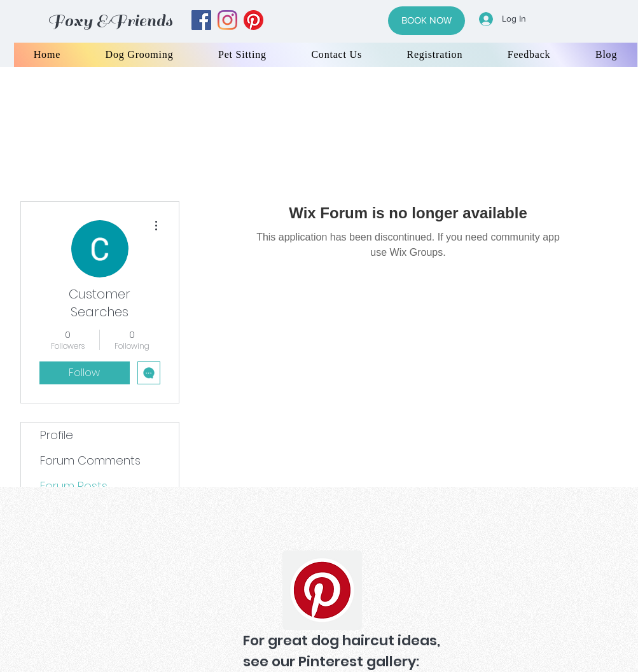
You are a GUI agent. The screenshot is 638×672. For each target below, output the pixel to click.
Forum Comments (90, 460)
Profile (57, 435)
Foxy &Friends (110, 21)
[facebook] (201, 20)
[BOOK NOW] (426, 21)
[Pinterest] (322, 590)
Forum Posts (74, 486)
